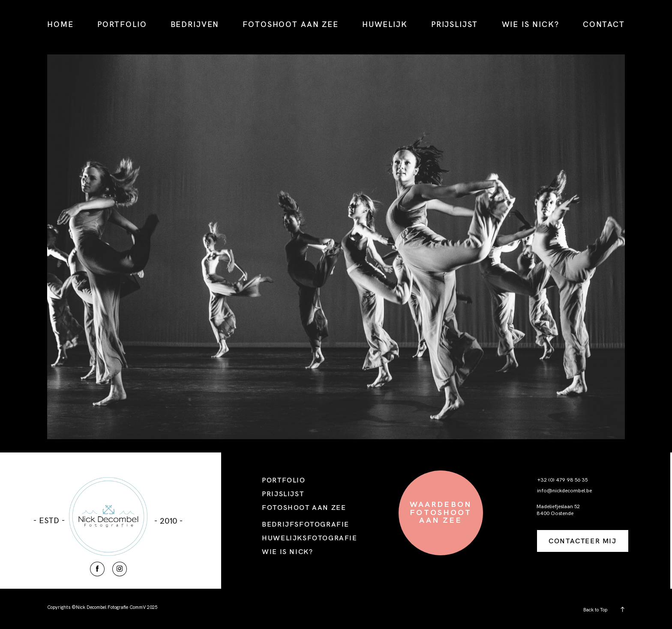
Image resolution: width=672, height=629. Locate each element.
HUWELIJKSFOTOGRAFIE (309, 538)
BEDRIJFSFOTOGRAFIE (306, 524)
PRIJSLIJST (454, 24)
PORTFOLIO (122, 24)
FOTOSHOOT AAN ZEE (290, 24)
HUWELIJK (385, 24)
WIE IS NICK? (531, 24)
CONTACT (604, 24)
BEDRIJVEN (195, 24)
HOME (60, 24)
